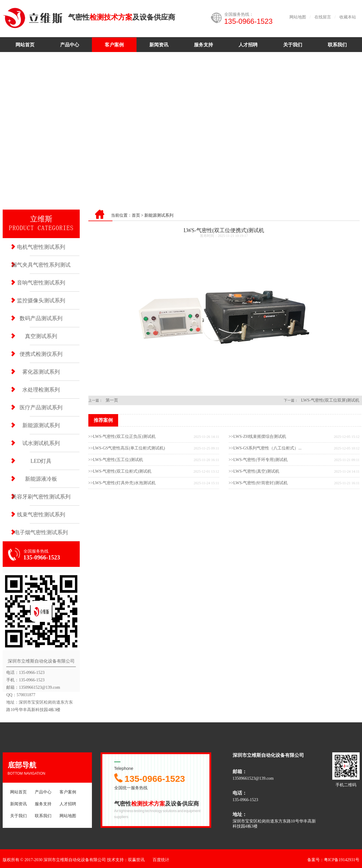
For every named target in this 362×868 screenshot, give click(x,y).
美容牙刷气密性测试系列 (41, 497)
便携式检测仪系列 (41, 354)
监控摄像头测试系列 (41, 301)
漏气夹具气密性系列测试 (41, 265)
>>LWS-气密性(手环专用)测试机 (258, 460)
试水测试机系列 (41, 443)
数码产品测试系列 (41, 318)
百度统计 (161, 860)
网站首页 (25, 45)
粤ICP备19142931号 (342, 860)
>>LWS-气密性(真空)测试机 (254, 471)
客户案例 (114, 45)
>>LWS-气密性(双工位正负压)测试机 (122, 437)
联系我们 (337, 45)
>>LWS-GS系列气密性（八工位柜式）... (265, 448)
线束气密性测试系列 (41, 515)
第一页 (112, 400)
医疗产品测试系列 (41, 408)
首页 (136, 215)
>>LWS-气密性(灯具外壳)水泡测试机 (122, 483)
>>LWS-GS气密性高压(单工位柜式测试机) (127, 448)
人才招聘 (248, 45)
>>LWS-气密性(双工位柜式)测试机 (120, 471)
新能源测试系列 (41, 425)
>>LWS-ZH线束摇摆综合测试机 (258, 437)
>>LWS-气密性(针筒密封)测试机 (258, 483)
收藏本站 (348, 17)
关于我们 (293, 45)
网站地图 (298, 17)
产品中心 (70, 45)
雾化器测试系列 (41, 372)
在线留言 (323, 17)
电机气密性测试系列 (41, 247)
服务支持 (203, 45)
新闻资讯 (159, 45)
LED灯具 (41, 461)
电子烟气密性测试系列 (41, 532)
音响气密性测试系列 (41, 283)
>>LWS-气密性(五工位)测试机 (116, 460)
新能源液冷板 (41, 479)
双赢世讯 (136, 860)
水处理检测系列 (41, 390)
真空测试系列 (41, 336)
